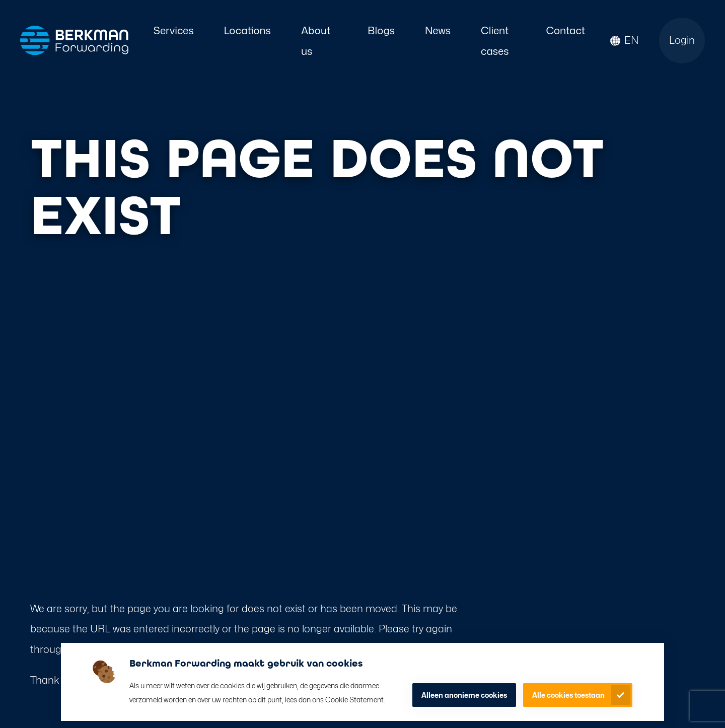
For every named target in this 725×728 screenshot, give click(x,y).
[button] (625, 41)
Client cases (495, 41)
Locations (247, 30)
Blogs (381, 30)
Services (174, 30)
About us (316, 41)
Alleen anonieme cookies (464, 695)
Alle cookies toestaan (568, 695)
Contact (565, 30)
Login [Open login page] (682, 40)
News (438, 30)
